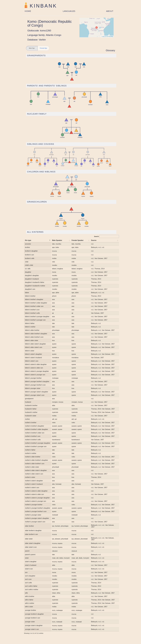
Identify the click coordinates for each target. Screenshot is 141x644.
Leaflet (103, 36)
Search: (107, 236)
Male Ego (32, 48)
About (110, 11)
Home (28, 11)
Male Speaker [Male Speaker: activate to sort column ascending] (57, 240)
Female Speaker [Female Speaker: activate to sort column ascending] (78, 240)
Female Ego (44, 48)
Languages (69, 11)
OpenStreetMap (110, 36)
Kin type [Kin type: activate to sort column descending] (28, 240)
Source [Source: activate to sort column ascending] (94, 240)
